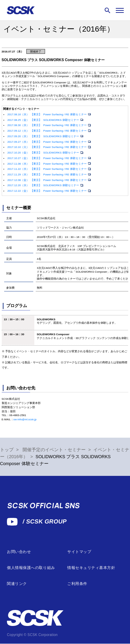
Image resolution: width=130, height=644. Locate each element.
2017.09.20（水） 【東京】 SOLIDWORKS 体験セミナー (44, 136)
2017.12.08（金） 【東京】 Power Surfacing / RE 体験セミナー (47, 180)
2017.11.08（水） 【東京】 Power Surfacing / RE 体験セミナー (47, 164)
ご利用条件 (77, 584)
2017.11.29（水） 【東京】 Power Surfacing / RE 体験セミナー (47, 175)
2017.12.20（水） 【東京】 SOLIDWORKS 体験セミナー (44, 185)
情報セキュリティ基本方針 (91, 568)
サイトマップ (79, 552)
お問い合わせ (19, 552)
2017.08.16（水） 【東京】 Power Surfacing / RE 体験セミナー (47, 114)
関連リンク (17, 584)
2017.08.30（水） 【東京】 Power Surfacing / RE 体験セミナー (47, 125)
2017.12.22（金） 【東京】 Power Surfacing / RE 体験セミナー (47, 191)
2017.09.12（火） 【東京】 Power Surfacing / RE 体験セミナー (47, 131)
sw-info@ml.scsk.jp (25, 419)
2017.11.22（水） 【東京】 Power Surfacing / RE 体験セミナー (47, 169)
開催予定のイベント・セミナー (54, 450)
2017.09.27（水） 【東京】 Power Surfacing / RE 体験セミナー (47, 142)
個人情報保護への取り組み (31, 568)
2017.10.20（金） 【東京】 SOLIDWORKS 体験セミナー (44, 153)
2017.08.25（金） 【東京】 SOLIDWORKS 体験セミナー (44, 120)
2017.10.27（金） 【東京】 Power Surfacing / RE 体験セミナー (47, 158)
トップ (7, 450)
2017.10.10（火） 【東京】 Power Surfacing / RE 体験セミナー (47, 147)
